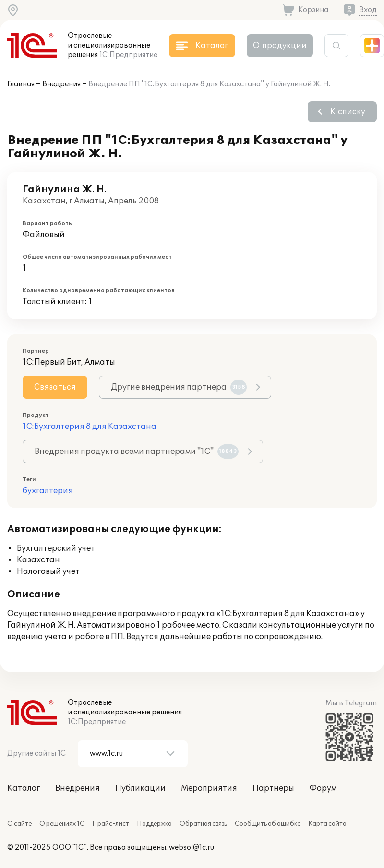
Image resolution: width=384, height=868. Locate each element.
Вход (368, 10)
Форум (323, 788)
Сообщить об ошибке (268, 824)
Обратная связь (203, 824)
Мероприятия (209, 788)
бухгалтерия (48, 491)
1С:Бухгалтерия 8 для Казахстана (90, 427)
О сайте (19, 824)
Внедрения (61, 84)
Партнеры (273, 788)
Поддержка (154, 824)
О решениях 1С (62, 824)
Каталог (24, 788)
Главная (21, 84)
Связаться (55, 387)
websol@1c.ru (192, 848)
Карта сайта (327, 824)
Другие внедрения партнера (179, 387)
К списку (348, 112)
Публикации (140, 788)
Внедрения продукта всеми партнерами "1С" (137, 452)
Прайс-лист (111, 824)
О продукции (280, 46)
